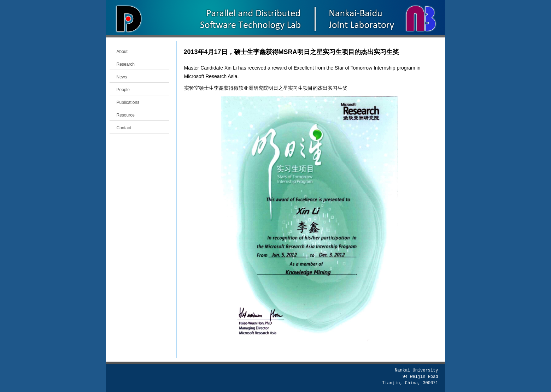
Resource (126, 115)
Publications (128, 102)
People (123, 90)
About (122, 52)
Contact (124, 128)
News (122, 77)
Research (126, 64)
